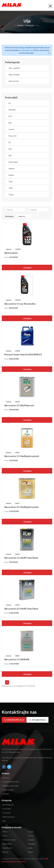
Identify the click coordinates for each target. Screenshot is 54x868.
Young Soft (21, 861)
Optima (11, 168)
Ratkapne (31, 844)
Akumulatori (7, 844)
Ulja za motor (14, 81)
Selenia (11, 175)
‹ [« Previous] (3, 682)
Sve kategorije (8, 805)
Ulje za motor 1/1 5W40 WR (17, 659)
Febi (10, 149)
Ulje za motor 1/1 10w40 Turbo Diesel (21, 558)
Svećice (30, 836)
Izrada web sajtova (9, 861)
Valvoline (12, 110)
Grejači (30, 832)
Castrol (11, 129)
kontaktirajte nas (26, 50)
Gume (30, 848)
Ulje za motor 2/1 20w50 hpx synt (19, 405)
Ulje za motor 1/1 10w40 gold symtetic (22, 456)
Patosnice (6, 813)
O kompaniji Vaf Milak (10, 782)
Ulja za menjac (14, 74)
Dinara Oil (12, 136)
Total (11, 181)
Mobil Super (13, 162)
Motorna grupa (8, 817)
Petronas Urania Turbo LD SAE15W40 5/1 (23, 355)
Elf (10, 142)
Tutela (11, 195)
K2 (10, 103)
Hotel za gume (8, 790)
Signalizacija (7, 848)
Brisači (5, 852)
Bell (10, 123)
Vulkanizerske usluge (10, 786)
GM (10, 155)
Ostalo (30, 852)
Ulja (4, 821)
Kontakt (5, 794)
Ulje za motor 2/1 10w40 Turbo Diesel (21, 609)
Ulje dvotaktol (11, 253)
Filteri (5, 836)
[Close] (49, 53)
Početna (19, 25)
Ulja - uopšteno (14, 68)
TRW (11, 188)
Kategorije (30, 25)
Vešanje (31, 840)
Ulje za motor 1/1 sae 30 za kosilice (20, 304)
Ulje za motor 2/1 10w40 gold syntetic (21, 507)
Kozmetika (6, 809)
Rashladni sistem (9, 840)
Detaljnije (27, 268)
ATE (10, 116)
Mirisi (4, 832)
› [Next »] (11, 682)
